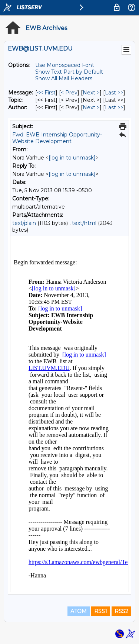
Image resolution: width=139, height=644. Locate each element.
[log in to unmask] (72, 158)
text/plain (24, 223)
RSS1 (101, 611)
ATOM (79, 611)
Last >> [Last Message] (114, 93)
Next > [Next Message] (91, 93)
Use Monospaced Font (65, 65)
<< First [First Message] (46, 93)
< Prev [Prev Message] (69, 93)
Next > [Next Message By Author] (91, 107)
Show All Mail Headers (64, 78)
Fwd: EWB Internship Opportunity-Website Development (57, 138)
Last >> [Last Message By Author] (114, 107)
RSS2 (121, 611)
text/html (84, 223)
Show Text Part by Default (69, 72)
